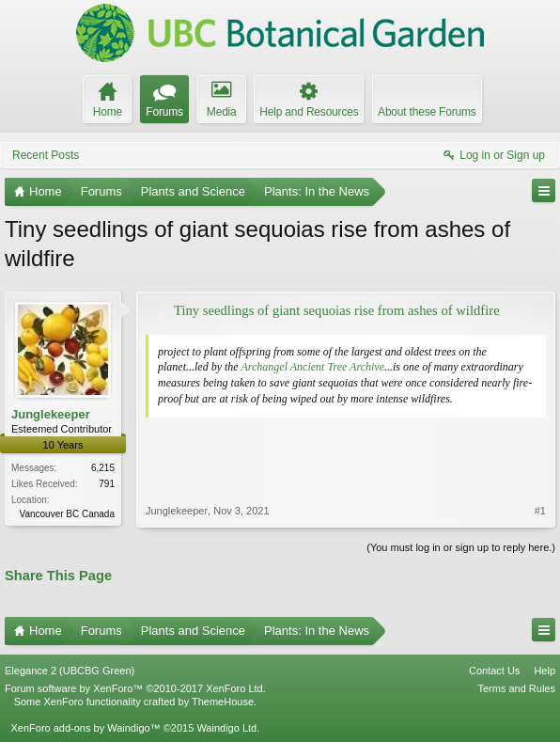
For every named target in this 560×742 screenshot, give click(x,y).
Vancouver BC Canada (67, 514)
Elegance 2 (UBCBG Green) (70, 671)
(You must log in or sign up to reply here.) (461, 547)
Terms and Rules (516, 688)
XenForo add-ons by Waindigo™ (85, 728)
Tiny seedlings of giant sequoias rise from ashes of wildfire (337, 310)
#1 (540, 511)
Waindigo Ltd (226, 728)
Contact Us (494, 671)
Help (544, 671)
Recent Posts (46, 155)
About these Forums (427, 112)
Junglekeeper (51, 414)
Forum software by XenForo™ (135, 688)
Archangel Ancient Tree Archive (312, 367)
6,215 (103, 468)
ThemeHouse (223, 702)
